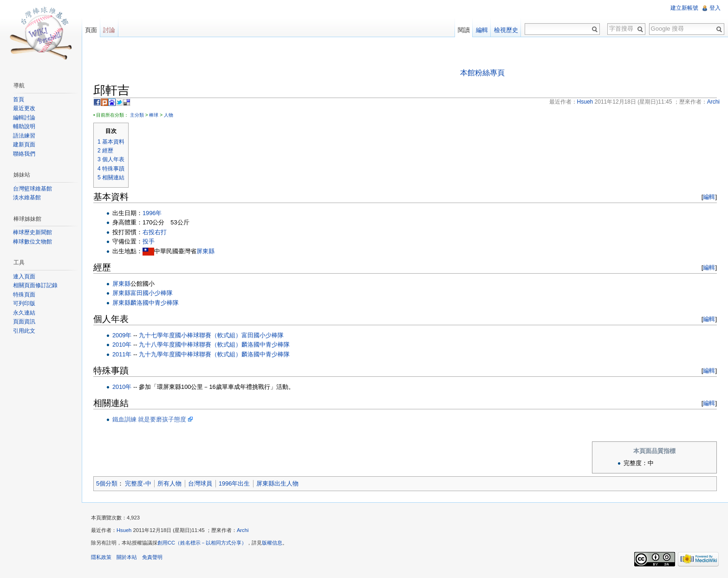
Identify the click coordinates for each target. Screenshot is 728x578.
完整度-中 (138, 483)
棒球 (154, 115)
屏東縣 (205, 251)
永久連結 (24, 313)
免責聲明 (152, 557)
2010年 (122, 345)
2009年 (122, 335)
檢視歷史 (506, 30)
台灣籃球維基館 (32, 189)
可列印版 (24, 303)
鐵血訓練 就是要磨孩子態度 (149, 419)
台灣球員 (200, 483)
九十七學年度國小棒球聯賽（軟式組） (190, 335)
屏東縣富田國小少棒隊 (143, 293)
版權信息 (272, 543)
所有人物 (169, 483)
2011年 (122, 354)
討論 (109, 30)
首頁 (19, 99)
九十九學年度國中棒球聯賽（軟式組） (190, 354)
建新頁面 (24, 144)
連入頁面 (24, 276)
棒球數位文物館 (32, 242)
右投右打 (155, 232)
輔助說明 (24, 126)
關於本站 (127, 557)
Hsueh (124, 530)
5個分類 (107, 483)
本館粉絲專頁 (482, 73)
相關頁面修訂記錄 (35, 285)
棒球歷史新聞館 (32, 232)
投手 (149, 241)
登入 (715, 8)
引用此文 (24, 331)
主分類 (137, 115)
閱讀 (464, 30)
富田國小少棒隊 (263, 335)
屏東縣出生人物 (277, 483)
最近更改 (24, 108)
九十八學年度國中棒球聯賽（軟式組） (190, 345)
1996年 (152, 213)
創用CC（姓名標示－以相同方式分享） (202, 543)
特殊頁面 (24, 295)
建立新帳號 (684, 8)
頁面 (91, 30)
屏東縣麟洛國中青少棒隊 (146, 303)
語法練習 (24, 136)
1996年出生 (234, 483)
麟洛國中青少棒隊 (266, 345)
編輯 (709, 197)
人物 (169, 115)
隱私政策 (101, 557)
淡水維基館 (27, 197)
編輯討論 (24, 118)
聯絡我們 (24, 154)
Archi (243, 530)
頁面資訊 (24, 322)
